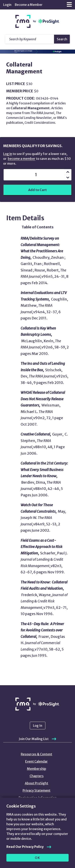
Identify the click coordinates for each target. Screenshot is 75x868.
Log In (38, 726)
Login (7, 5)
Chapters (37, 776)
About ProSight (36, 783)
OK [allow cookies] (37, 858)
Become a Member (29, 5)
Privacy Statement (36, 790)
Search (62, 39)
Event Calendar (36, 761)
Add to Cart (37, 190)
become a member (22, 159)
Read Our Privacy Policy (25, 847)
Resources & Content (36, 754)
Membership (37, 769)
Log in (8, 154)
